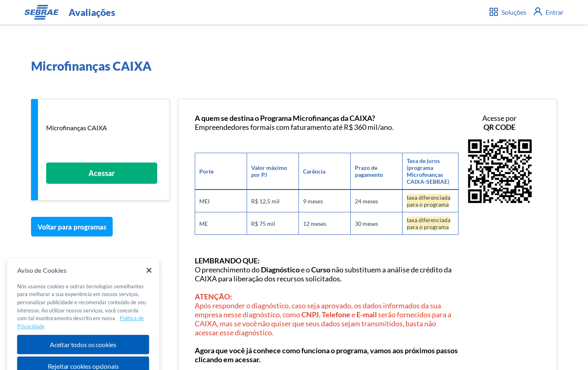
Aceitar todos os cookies (83, 351)
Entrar (549, 12)
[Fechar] (149, 276)
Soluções (508, 12)
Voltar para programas (72, 227)
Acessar (102, 173)
